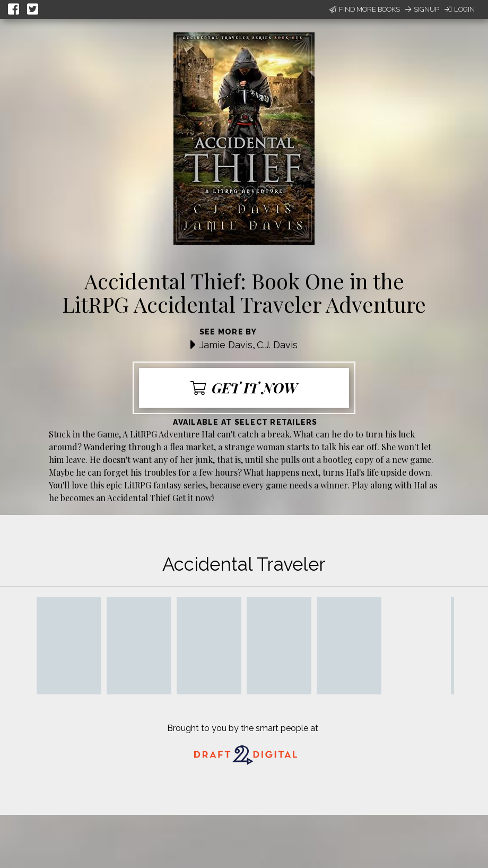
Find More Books (365, 9)
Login (460, 9)
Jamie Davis (226, 345)
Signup (422, 9)
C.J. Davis (277, 345)
